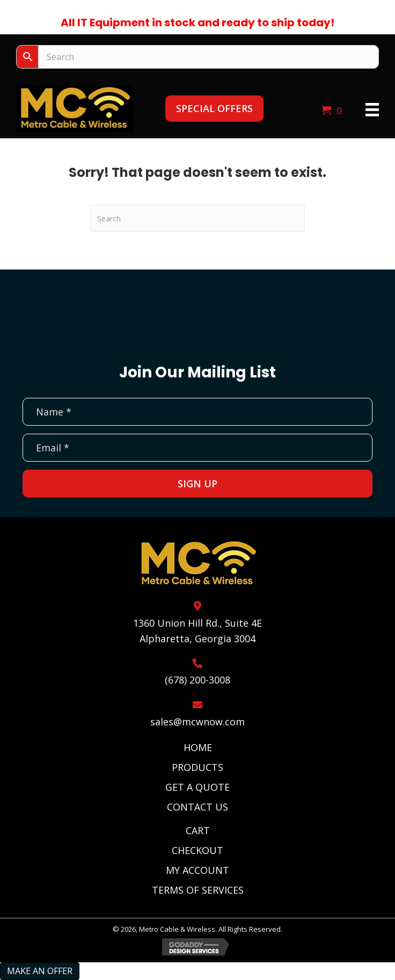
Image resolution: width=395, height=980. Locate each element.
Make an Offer (40, 971)
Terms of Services (198, 890)
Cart (198, 830)
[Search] (197, 218)
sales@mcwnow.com (197, 722)
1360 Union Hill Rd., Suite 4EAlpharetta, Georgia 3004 (197, 631)
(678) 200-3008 (197, 680)
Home (198, 747)
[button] (214, 109)
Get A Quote (197, 787)
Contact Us (197, 807)
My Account (197, 870)
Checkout (197, 850)
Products (197, 767)
